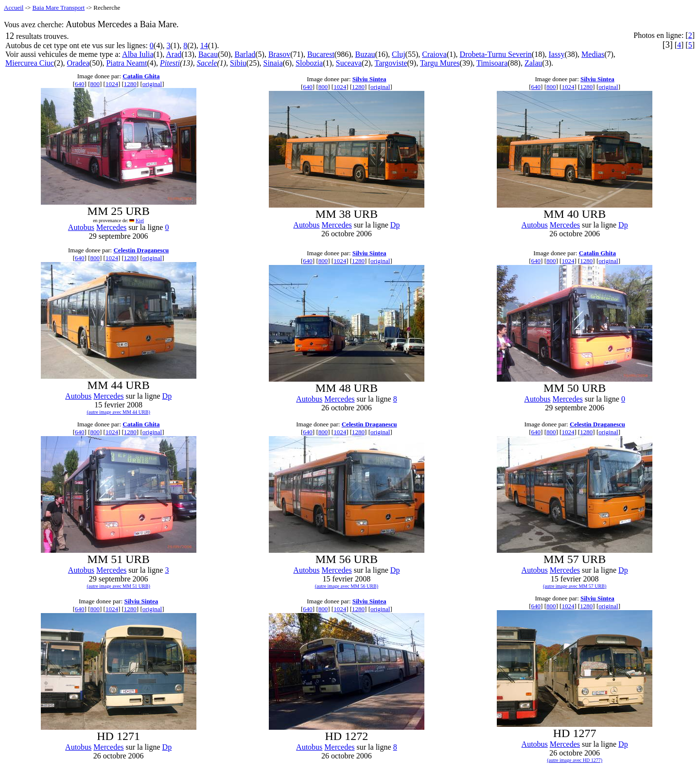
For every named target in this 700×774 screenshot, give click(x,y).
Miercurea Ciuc (30, 63)
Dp (395, 225)
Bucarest (321, 54)
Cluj (399, 54)
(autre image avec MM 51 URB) (119, 586)
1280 (130, 84)
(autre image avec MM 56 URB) (347, 586)
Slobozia (309, 63)
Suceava (349, 63)
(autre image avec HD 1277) (575, 760)
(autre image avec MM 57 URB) (575, 586)
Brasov (279, 54)
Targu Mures (440, 63)
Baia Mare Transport (59, 8)
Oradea (78, 63)
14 (204, 45)
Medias (593, 54)
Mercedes (111, 227)
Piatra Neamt (126, 63)
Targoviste (391, 63)
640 (80, 84)
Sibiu (238, 63)
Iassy (557, 54)
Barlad (245, 54)
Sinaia (273, 63)
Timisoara (492, 63)
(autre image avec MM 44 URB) (119, 412)
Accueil (14, 8)
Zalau (533, 63)
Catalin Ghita (141, 76)
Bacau (208, 54)
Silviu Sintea (369, 79)
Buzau (365, 54)
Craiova (434, 54)
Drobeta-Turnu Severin (496, 54)
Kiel (140, 220)
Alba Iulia (138, 54)
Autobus (81, 227)
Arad (174, 54)
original (152, 84)
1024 (112, 84)
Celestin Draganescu (141, 250)
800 (95, 84)
